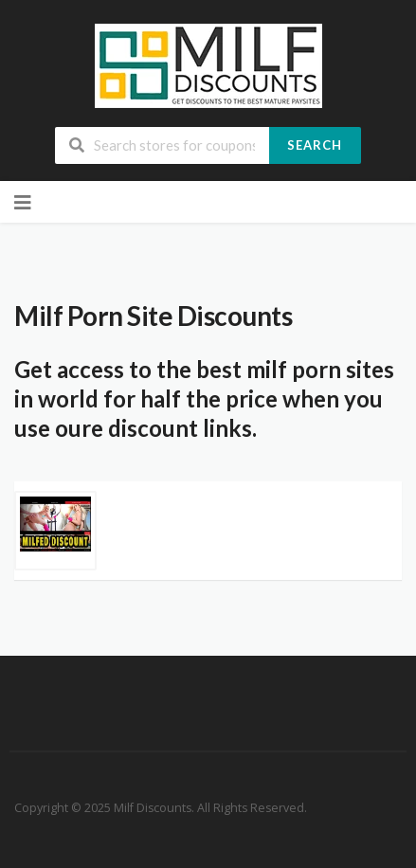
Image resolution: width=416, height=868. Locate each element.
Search (315, 145)
